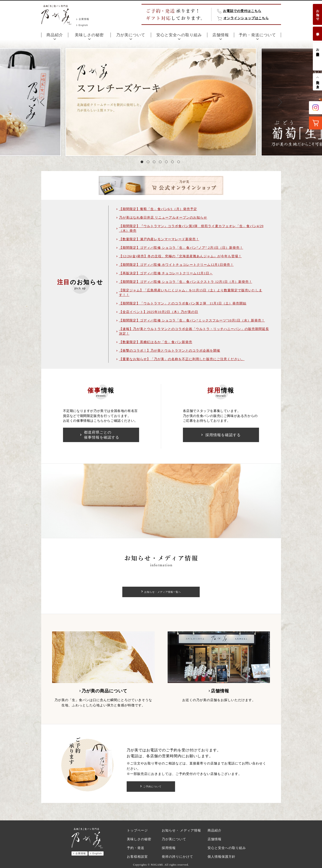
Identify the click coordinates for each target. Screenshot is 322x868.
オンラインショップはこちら (246, 18)
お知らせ (318, 13)
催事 (318, 30)
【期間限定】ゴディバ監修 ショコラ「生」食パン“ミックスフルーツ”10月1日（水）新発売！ (192, 320)
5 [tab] (167, 163)
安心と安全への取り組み (179, 35)
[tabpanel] (161, 102)
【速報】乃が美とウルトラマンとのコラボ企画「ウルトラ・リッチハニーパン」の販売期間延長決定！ (194, 331)
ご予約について (152, 787)
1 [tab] (143, 163)
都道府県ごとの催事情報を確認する (102, 435)
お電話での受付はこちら (242, 11)
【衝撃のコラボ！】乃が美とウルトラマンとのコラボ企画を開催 (170, 351)
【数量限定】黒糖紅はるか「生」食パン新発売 (156, 342)
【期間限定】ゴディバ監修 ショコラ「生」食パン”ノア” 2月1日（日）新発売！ (181, 248)
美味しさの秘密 (89, 35)
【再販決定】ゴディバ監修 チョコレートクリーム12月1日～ (166, 273)
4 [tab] (161, 163)
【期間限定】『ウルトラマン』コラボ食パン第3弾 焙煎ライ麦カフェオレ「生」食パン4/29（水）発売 (191, 228)
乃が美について (131, 35)
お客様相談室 (318, 48)
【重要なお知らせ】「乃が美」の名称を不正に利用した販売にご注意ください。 (182, 359)
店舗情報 (221, 35)
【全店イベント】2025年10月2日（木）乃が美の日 (159, 312)
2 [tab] (149, 163)
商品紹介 (55, 35)
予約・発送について (257, 35)
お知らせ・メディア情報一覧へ (163, 592)
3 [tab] (155, 163)
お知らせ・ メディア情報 (181, 830)
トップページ (137, 830)
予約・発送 (136, 848)
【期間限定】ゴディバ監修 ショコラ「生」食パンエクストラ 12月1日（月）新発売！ (186, 282)
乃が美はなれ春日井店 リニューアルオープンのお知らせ (163, 218)
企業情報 (84, 19)
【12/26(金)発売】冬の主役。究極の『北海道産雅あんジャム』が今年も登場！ (180, 256)
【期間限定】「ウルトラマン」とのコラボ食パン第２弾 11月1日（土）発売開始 (183, 303)
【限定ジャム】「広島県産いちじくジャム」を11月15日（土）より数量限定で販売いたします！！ (191, 293)
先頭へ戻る (318, 83)
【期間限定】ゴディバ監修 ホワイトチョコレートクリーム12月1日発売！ (176, 265)
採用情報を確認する (223, 435)
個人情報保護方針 (221, 857)
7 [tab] (179, 163)
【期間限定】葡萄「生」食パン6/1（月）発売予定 (158, 209)
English (83, 25)
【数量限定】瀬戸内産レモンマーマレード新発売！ (159, 239)
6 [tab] (173, 163)
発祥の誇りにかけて (177, 857)
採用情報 (169, 848)
